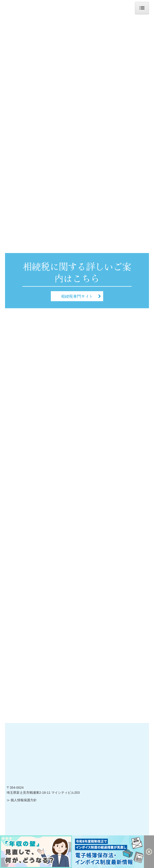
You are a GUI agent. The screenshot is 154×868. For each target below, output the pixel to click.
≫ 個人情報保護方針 (22, 800)
